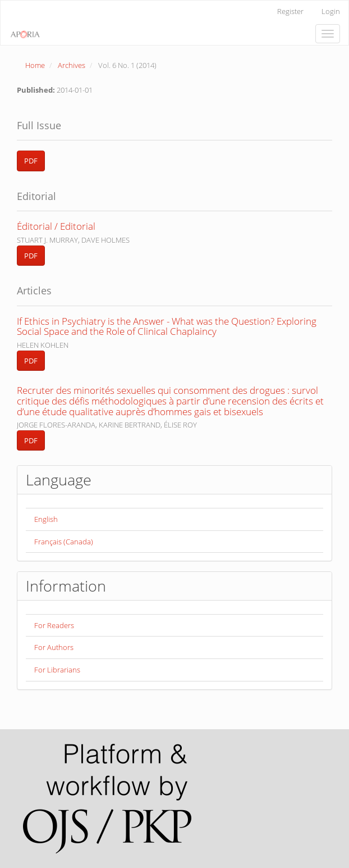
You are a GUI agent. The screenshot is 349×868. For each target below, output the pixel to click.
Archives (72, 65)
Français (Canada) (64, 542)
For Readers (54, 625)
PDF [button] (31, 161)
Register (290, 11)
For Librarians (57, 670)
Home (35, 65)
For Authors (54, 647)
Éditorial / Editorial (56, 226)
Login (331, 11)
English (46, 519)
